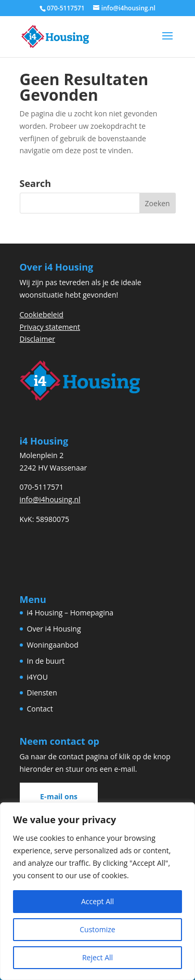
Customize (97, 929)
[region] (97, 891)
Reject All (97, 957)
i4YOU (37, 677)
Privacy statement (50, 327)
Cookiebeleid (42, 314)
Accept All (97, 901)
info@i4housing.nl (50, 499)
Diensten (42, 693)
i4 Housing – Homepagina (70, 613)
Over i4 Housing (54, 629)
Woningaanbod (53, 645)
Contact (40, 709)
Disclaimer (37, 339)
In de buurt (46, 661)
